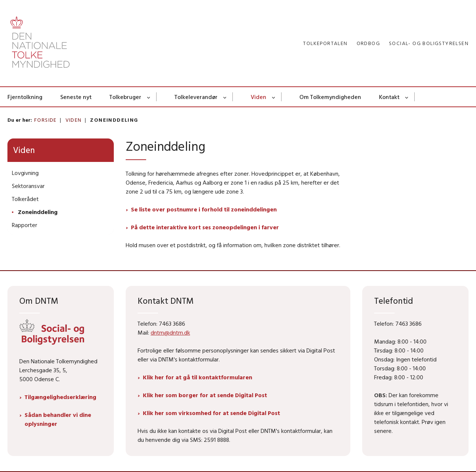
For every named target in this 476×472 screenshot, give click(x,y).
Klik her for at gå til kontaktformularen (197, 377)
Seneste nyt (76, 97)
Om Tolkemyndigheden (330, 97)
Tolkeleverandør (196, 97)
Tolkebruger (125, 97)
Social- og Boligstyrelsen (429, 43)
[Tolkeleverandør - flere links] (225, 97)
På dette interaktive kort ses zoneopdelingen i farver (205, 227)
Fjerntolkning (25, 97)
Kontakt (389, 97)
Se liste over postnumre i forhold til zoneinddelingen (204, 209)
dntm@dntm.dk (170, 332)
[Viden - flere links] (274, 97)
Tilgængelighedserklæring (60, 397)
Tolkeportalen (325, 43)
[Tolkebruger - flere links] (149, 97)
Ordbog (368, 43)
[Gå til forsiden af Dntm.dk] (40, 43)
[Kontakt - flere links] (407, 97)
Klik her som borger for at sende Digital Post (205, 395)
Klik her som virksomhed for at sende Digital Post (211, 413)
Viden (258, 97)
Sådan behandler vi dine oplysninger (58, 419)
